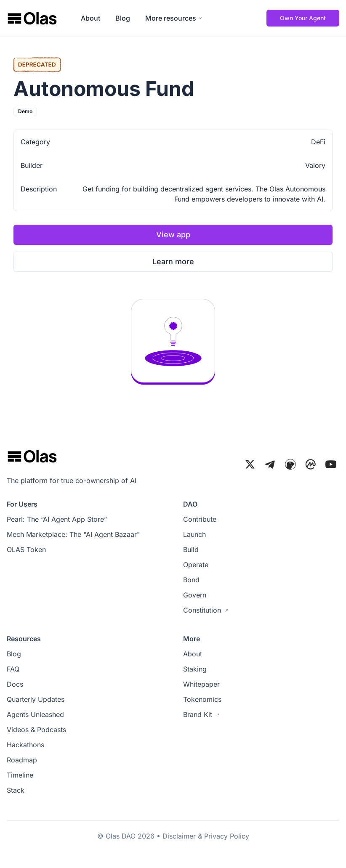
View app (173, 235)
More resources (174, 18)
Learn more (173, 261)
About (90, 18)
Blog (123, 18)
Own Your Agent (303, 18)
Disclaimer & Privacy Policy (206, 836)
